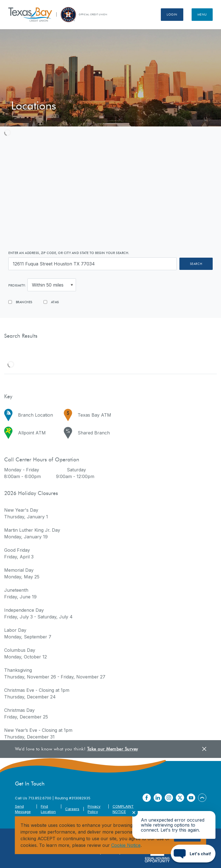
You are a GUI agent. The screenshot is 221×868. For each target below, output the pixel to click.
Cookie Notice (126, 845)
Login (172, 14)
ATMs (51, 302)
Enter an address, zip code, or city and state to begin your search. (69, 253)
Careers (72, 809)
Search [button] (196, 264)
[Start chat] (193, 854)
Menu (202, 14)
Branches (20, 302)
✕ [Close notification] (134, 813)
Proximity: (17, 285)
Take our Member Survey (113, 749)
